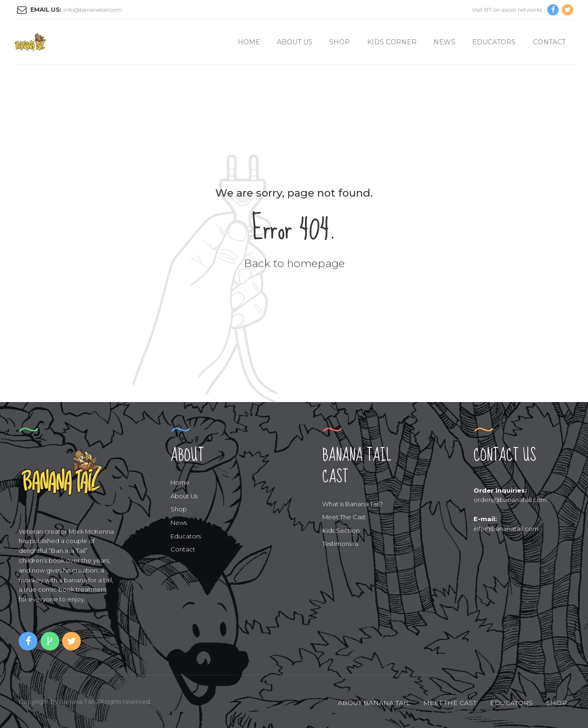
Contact (549, 42)
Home (249, 42)
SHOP (557, 703)
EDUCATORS (511, 703)
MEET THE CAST (450, 703)
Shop (340, 42)
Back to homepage (294, 263)
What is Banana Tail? (353, 504)
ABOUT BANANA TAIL (374, 703)
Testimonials (340, 544)
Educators (494, 42)
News (444, 42)
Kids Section (341, 530)
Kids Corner (392, 42)
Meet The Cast (344, 517)
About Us (295, 42)
